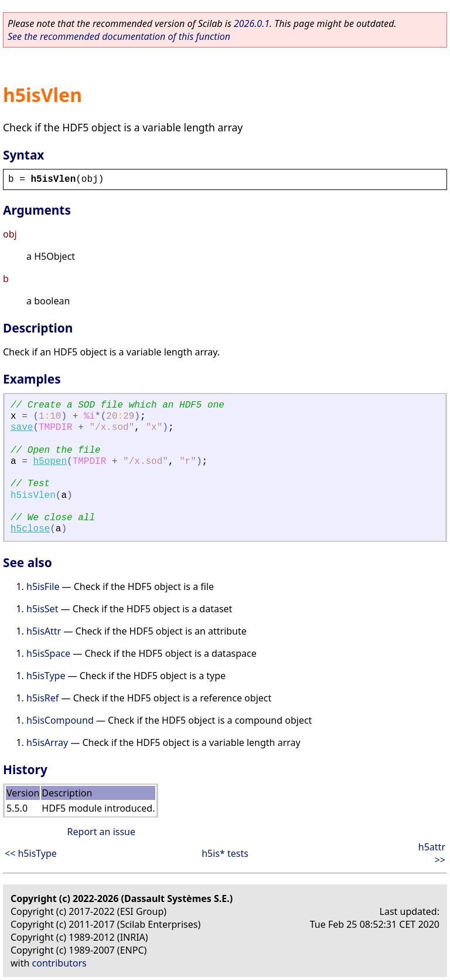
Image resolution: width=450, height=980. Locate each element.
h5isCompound (60, 720)
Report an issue (101, 832)
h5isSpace (48, 653)
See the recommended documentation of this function (119, 36)
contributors (59, 963)
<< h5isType (31, 853)
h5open (50, 462)
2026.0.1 (252, 23)
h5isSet (42, 609)
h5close (30, 529)
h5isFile (43, 586)
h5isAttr (44, 631)
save (22, 428)
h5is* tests (225, 853)
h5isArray (47, 742)
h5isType (46, 676)
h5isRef (42, 698)
